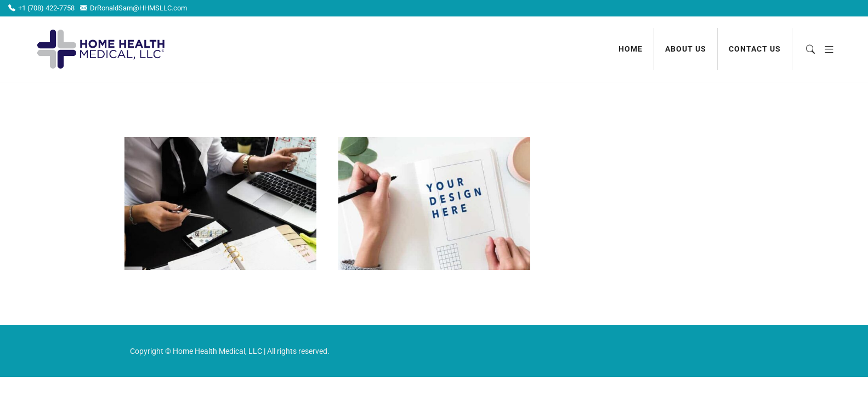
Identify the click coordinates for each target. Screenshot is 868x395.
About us (686, 49)
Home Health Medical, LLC (217, 351)
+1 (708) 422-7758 (41, 8)
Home (631, 49)
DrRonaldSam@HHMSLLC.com (134, 8)
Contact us (755, 49)
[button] (825, 49)
